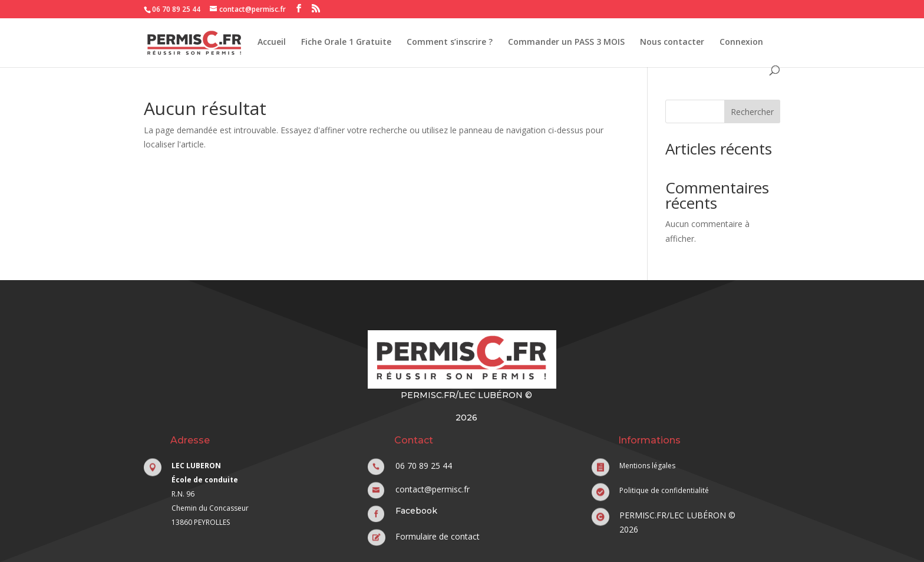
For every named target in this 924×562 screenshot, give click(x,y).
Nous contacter (672, 42)
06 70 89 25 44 (176, 9)
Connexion (741, 42)
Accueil (272, 42)
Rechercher (752, 112)
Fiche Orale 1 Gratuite (346, 42)
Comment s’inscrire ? (450, 42)
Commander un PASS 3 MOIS (566, 42)
